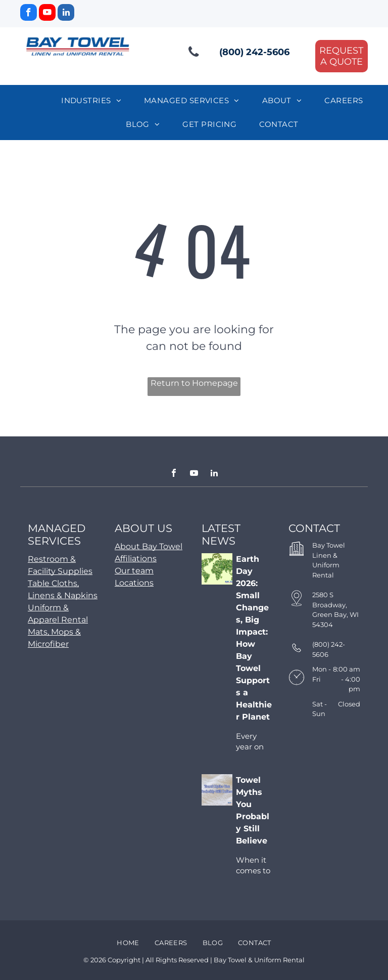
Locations (134, 583)
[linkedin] (66, 14)
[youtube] (47, 14)
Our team (134, 571)
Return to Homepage (194, 383)
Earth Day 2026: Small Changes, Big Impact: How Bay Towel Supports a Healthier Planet (254, 638)
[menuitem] (95, 101)
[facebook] (29, 14)
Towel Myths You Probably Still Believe (253, 810)
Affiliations (136, 559)
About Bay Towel (149, 546)
